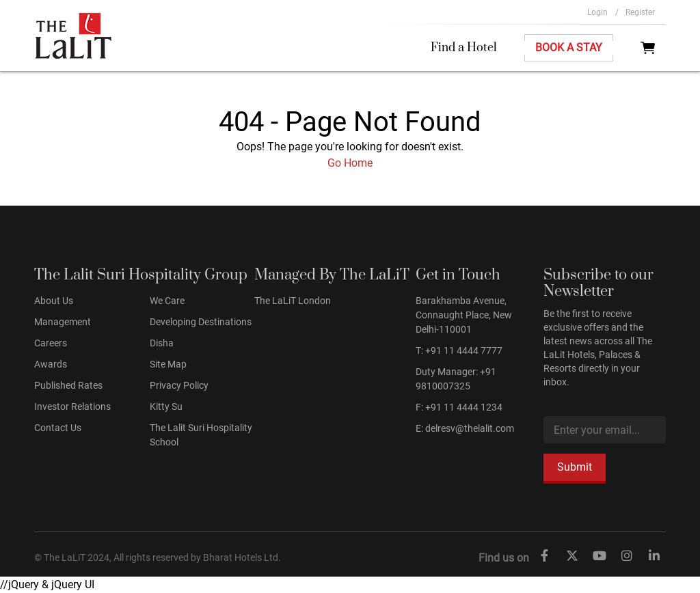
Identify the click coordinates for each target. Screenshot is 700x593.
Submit (575, 467)
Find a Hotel (464, 48)
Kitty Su (166, 406)
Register (640, 12)
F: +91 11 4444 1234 (459, 407)
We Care (167, 301)
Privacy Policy (179, 385)
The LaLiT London (293, 301)
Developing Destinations (201, 322)
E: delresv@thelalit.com (465, 428)
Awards (51, 364)
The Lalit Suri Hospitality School (201, 435)
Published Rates (68, 385)
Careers (51, 343)
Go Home (350, 163)
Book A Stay (569, 47)
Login (603, 12)
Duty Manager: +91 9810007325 (456, 379)
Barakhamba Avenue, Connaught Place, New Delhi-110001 (464, 315)
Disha (162, 343)
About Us (54, 301)
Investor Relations (72, 406)
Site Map (168, 364)
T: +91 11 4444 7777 (459, 350)
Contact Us (58, 428)
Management (63, 322)
